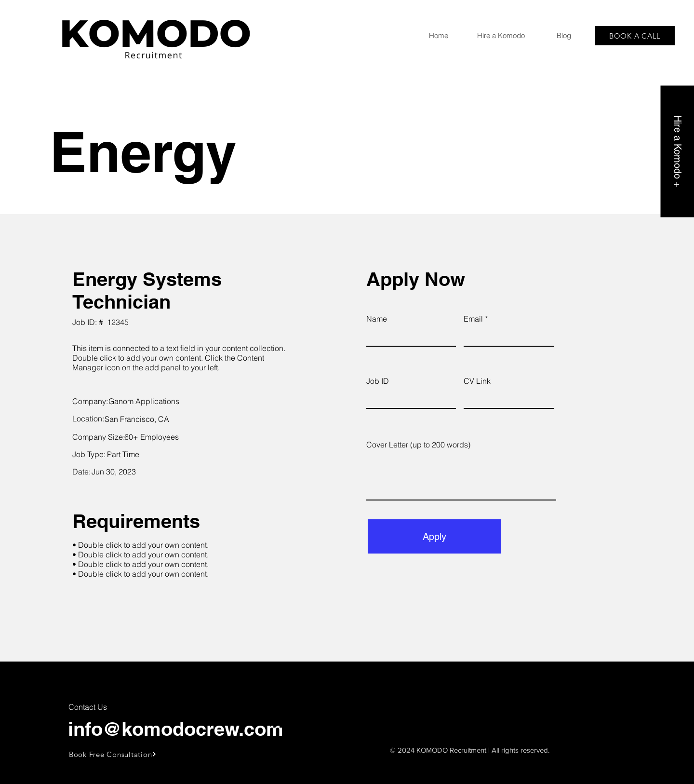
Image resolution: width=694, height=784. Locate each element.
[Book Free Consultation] (113, 754)
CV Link (477, 381)
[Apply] (434, 536)
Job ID (378, 381)
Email (473, 319)
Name (377, 319)
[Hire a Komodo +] (677, 151)
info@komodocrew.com (176, 729)
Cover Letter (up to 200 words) (418, 445)
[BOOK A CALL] (635, 36)
